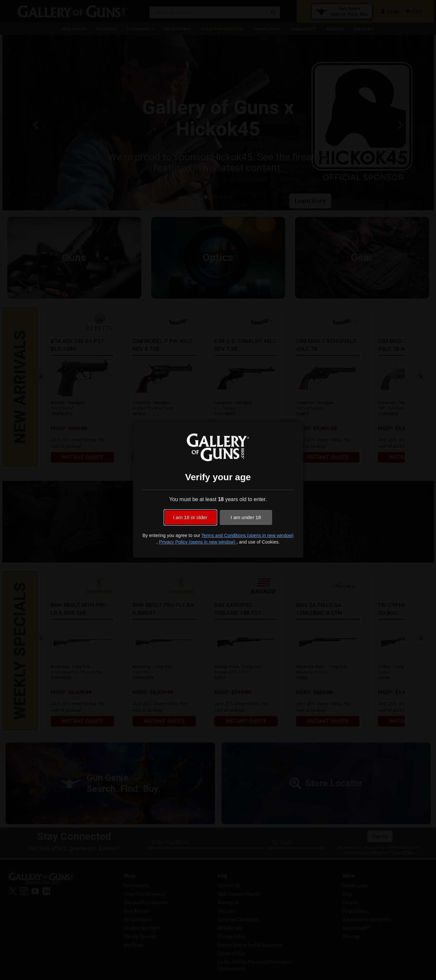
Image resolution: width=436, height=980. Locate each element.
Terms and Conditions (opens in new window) (248, 535)
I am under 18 (246, 517)
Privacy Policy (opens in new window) (198, 542)
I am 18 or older (190, 517)
